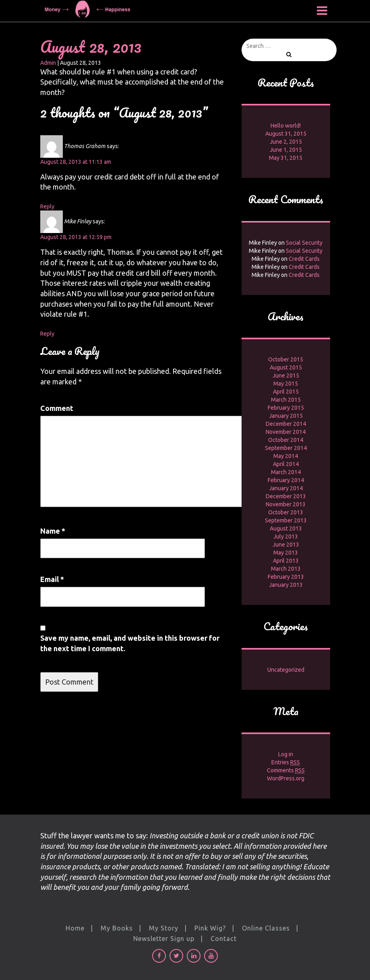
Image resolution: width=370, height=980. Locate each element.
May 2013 (286, 553)
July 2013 (286, 536)
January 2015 (286, 416)
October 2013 (286, 512)
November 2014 (286, 432)
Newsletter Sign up (164, 939)
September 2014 (286, 448)
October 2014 (286, 440)
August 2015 (286, 367)
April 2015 (286, 392)
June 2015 (286, 375)
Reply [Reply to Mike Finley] (47, 334)
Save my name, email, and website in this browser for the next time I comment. (130, 643)
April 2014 (286, 464)
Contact (224, 939)
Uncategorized (286, 670)
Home (75, 928)
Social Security (304, 243)
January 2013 (286, 585)
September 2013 (286, 520)
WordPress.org (286, 778)
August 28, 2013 (91, 46)
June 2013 (286, 545)
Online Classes (266, 928)
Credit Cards (304, 259)
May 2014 (286, 456)
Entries (286, 762)
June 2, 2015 (286, 142)
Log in (286, 754)
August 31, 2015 (286, 134)
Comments (286, 771)
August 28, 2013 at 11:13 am (76, 162)
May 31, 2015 (286, 158)
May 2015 (286, 384)
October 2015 (286, 359)
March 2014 (286, 472)
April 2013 (286, 561)
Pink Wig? (210, 928)
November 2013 (286, 504)
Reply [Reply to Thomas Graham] (47, 206)
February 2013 (286, 577)
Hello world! (286, 126)
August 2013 (286, 528)
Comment (57, 408)
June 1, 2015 (286, 150)
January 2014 (286, 488)
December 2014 (286, 424)
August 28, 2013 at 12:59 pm (76, 237)
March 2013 (286, 569)
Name (53, 531)
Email (52, 579)
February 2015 (286, 408)
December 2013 (286, 496)
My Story (164, 928)
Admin (48, 63)
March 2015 (286, 400)
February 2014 (286, 480)
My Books (117, 928)
